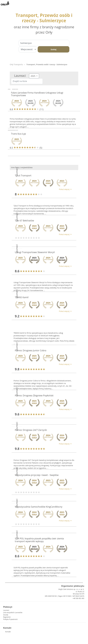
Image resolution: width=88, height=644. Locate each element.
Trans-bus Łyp (18, 134)
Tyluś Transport (23, 175)
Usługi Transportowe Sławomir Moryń (35, 252)
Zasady (6, 615)
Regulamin (7, 617)
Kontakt (8, 632)
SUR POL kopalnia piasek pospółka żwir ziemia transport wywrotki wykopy (39, 540)
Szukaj (53, 49)
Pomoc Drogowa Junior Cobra (31, 350)
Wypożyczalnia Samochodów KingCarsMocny (39, 507)
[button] (43, 189)
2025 (33, 76)
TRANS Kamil (22, 297)
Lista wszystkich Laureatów (13, 613)
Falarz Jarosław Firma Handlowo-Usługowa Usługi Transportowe (37, 94)
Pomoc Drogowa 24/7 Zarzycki (31, 430)
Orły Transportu (16, 64)
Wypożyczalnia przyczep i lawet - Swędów (37, 475)
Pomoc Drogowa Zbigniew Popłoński (34, 395)
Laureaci (6, 610)
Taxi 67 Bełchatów (24, 221)
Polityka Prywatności (10, 619)
